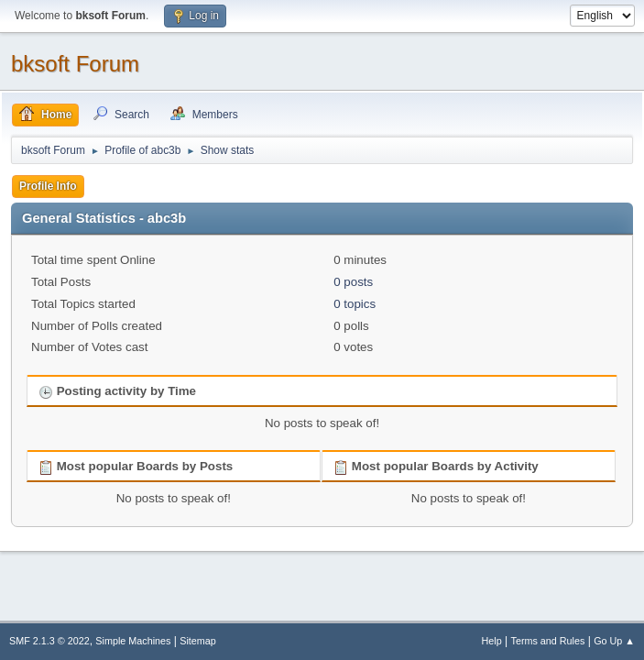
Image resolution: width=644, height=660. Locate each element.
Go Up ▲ (614, 641)
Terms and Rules (548, 641)
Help (492, 641)
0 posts (353, 282)
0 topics (355, 304)
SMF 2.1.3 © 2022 (49, 641)
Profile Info (48, 186)
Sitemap (198, 641)
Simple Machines (133, 641)
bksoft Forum (75, 64)
